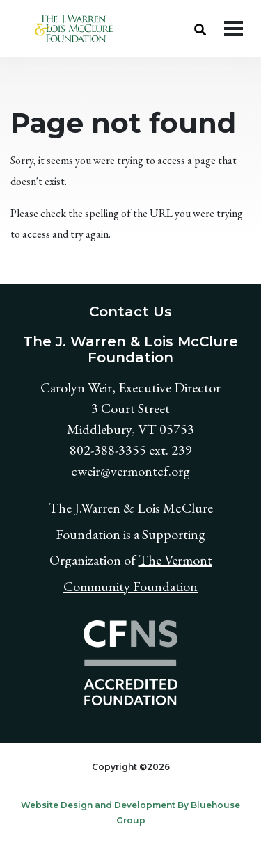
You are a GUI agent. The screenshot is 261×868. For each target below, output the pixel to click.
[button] (200, 29)
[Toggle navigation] (234, 29)
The (151, 560)
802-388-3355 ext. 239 (131, 450)
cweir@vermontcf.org (130, 471)
